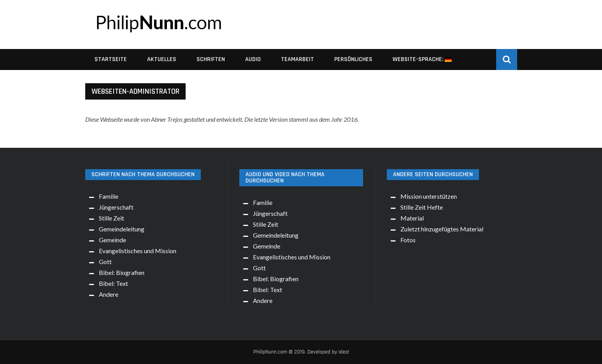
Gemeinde (112, 240)
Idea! (344, 352)
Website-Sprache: (422, 59)
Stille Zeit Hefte (422, 207)
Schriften (211, 59)
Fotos (408, 240)
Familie (109, 196)
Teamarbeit (297, 59)
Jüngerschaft (116, 207)
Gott (105, 262)
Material (412, 218)
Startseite (111, 59)
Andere (109, 294)
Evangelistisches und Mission (138, 251)
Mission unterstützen (429, 196)
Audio (253, 59)
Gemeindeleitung (122, 229)
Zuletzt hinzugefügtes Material (442, 229)
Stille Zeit (111, 218)
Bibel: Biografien (122, 272)
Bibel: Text (113, 283)
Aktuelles (162, 59)
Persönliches (353, 59)
